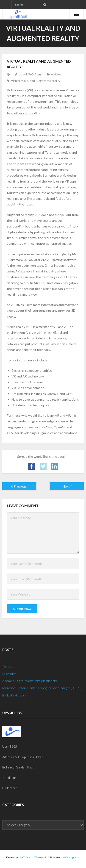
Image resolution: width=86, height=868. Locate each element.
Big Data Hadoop (14, 695)
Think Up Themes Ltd (36, 857)
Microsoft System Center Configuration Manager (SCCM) (42, 688)
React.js (8, 667)
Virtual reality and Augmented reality (36, 81)
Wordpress (72, 857)
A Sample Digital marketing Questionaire (30, 681)
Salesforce (9, 674)
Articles (56, 74)
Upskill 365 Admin (31, 74)
